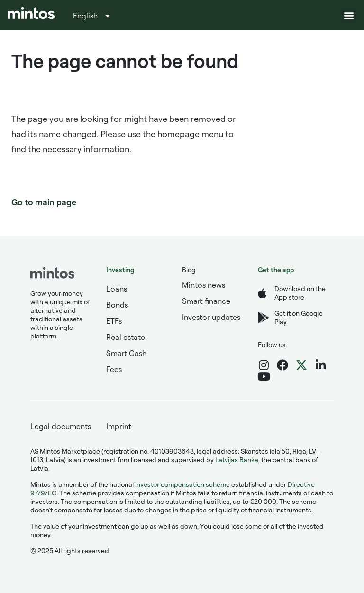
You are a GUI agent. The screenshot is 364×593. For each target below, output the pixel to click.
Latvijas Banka (237, 460)
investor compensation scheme (182, 484)
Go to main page (44, 202)
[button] (349, 15)
